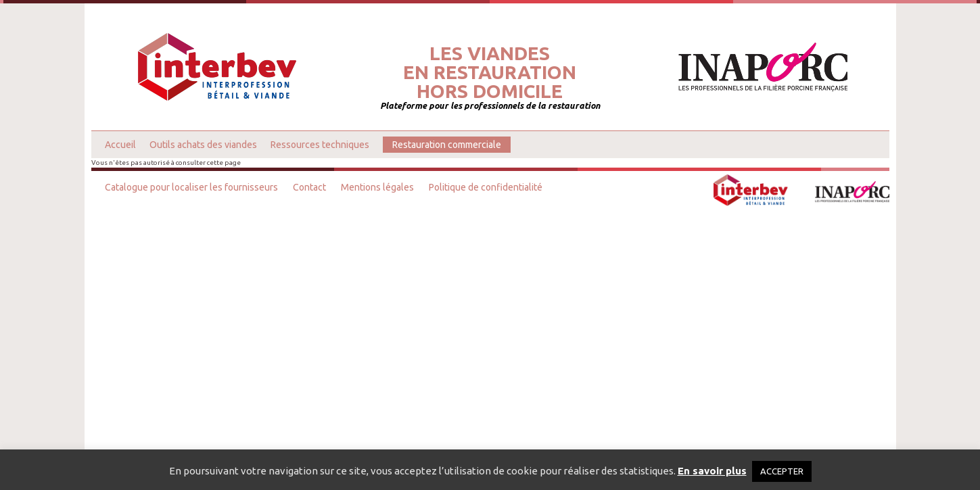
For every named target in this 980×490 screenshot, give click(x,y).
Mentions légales (377, 187)
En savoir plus (712, 471)
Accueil (120, 145)
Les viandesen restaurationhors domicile (490, 72)
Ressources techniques (320, 145)
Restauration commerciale (447, 145)
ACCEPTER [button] (782, 471)
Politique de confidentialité (486, 187)
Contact (309, 187)
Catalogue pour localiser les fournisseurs (191, 187)
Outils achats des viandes (203, 145)
